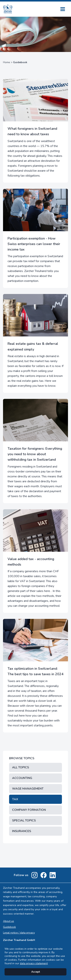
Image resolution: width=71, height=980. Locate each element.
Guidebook (9, 927)
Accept (36, 972)
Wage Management (28, 789)
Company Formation (29, 810)
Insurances (22, 831)
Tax (15, 799)
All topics (21, 767)
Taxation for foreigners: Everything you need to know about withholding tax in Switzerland (35, 454)
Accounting (22, 778)
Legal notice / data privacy (19, 933)
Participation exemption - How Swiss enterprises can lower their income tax (34, 244)
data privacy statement (34, 963)
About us (9, 921)
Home (7, 62)
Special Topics (24, 820)
